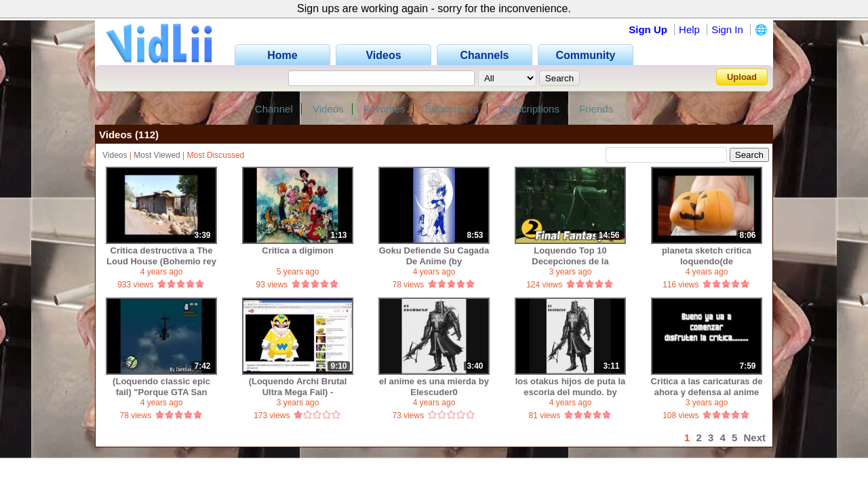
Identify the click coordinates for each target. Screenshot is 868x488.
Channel (274, 109)
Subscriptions (529, 109)
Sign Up (648, 29)
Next (754, 438)
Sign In (727, 29)
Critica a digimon (297, 250)
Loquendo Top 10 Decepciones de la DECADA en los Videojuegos (570, 256)
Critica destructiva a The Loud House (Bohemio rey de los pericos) (161, 256)
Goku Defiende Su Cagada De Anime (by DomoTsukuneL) (434, 256)
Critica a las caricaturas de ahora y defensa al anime (707, 387)
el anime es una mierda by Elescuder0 (434, 387)
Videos (328, 109)
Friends (596, 109)
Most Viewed (157, 155)
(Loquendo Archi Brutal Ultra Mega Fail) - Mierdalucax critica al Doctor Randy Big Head (297, 387)
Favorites (384, 109)
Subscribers (452, 109)
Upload (742, 77)
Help (689, 29)
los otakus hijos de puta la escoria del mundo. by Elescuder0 (571, 387)
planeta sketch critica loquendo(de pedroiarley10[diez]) (707, 256)
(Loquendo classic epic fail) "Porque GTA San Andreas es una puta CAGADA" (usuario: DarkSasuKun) (161, 387)
